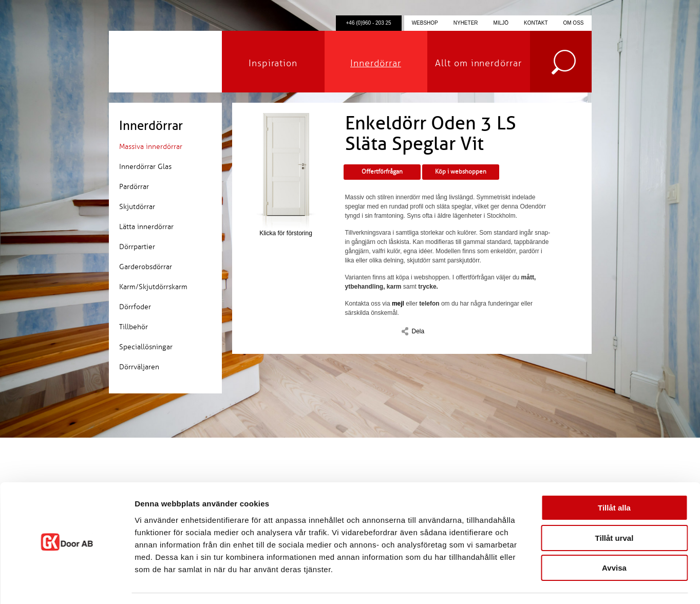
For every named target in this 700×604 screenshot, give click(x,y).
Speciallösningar (146, 347)
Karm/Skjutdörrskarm (153, 287)
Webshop (425, 23)
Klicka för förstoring (286, 175)
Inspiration (273, 63)
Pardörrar (134, 187)
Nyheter (466, 23)
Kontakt (536, 23)
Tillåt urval (614, 509)
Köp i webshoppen (461, 172)
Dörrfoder (135, 307)
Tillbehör (134, 327)
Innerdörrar (376, 63)
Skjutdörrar (137, 207)
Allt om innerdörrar (478, 63)
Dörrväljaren (139, 367)
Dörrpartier (137, 247)
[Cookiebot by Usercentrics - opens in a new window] (67, 584)
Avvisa (614, 539)
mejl (398, 304)
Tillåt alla (614, 478)
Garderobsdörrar (146, 267)
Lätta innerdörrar (146, 227)
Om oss (573, 23)
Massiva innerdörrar (151, 147)
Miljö (501, 23)
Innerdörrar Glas (145, 167)
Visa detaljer (558, 584)
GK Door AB (165, 62)
